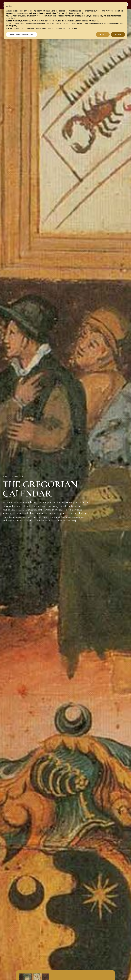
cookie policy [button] (79, 13)
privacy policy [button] (11, 26)
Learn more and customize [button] (22, 34)
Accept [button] (118, 34)
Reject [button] (103, 34)
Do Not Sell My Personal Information (83, 21)
